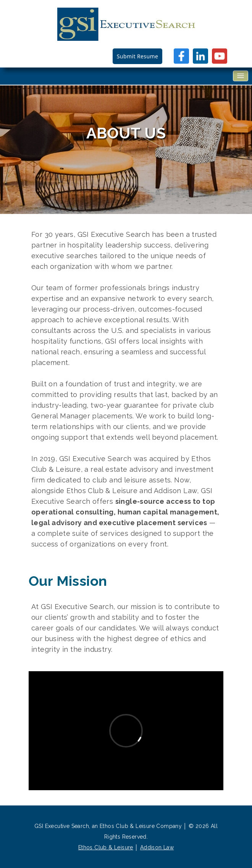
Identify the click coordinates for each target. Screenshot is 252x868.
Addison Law (157, 847)
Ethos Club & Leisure (106, 847)
